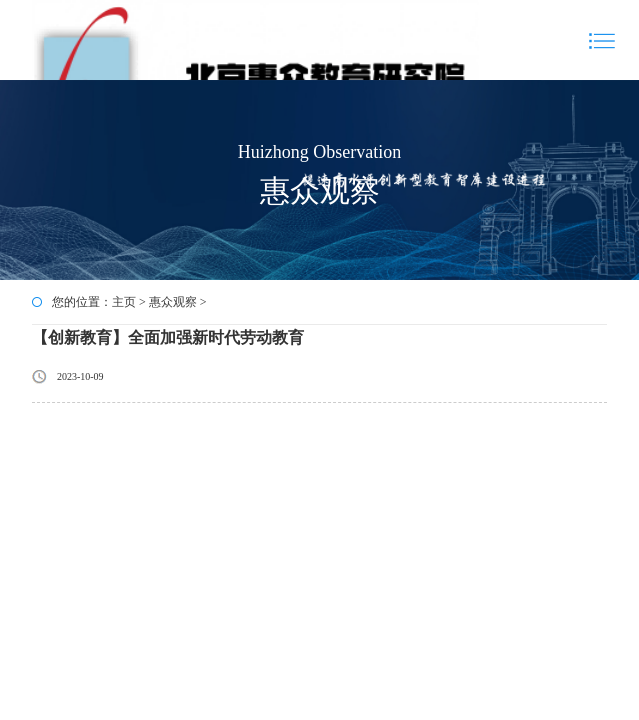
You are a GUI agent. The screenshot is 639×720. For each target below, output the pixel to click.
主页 (124, 302)
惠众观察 (173, 302)
